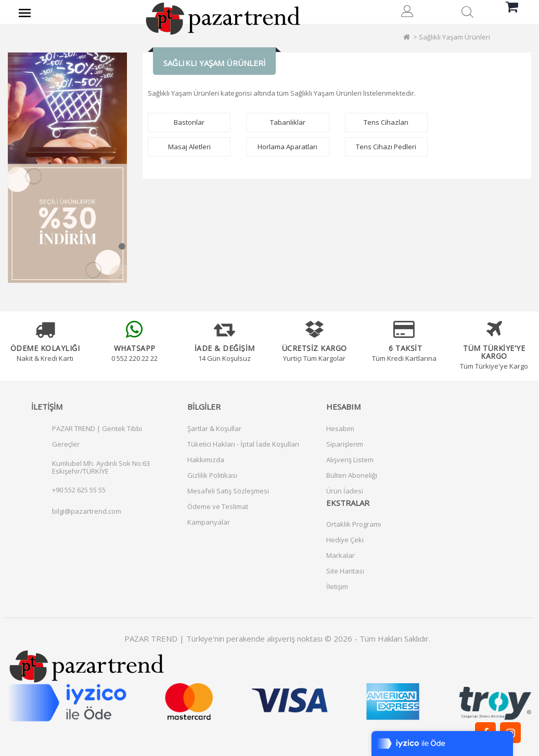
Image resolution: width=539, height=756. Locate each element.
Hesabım (340, 428)
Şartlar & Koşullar (214, 428)
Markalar (341, 555)
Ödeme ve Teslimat (218, 506)
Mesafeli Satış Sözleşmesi (228, 491)
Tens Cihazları (386, 122)
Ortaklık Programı (354, 524)
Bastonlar (189, 122)
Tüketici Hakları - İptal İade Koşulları (243, 444)
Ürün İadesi (345, 491)
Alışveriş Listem (350, 460)
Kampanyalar (209, 522)
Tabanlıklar (288, 122)
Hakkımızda (206, 460)
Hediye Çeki (345, 540)
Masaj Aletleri (189, 147)
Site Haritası (345, 571)
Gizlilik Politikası (212, 475)
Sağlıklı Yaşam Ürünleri (454, 37)
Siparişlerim (345, 444)
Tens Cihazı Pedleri (386, 147)
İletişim (337, 586)
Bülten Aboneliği (352, 475)
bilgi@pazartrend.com (87, 511)
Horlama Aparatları (287, 147)
